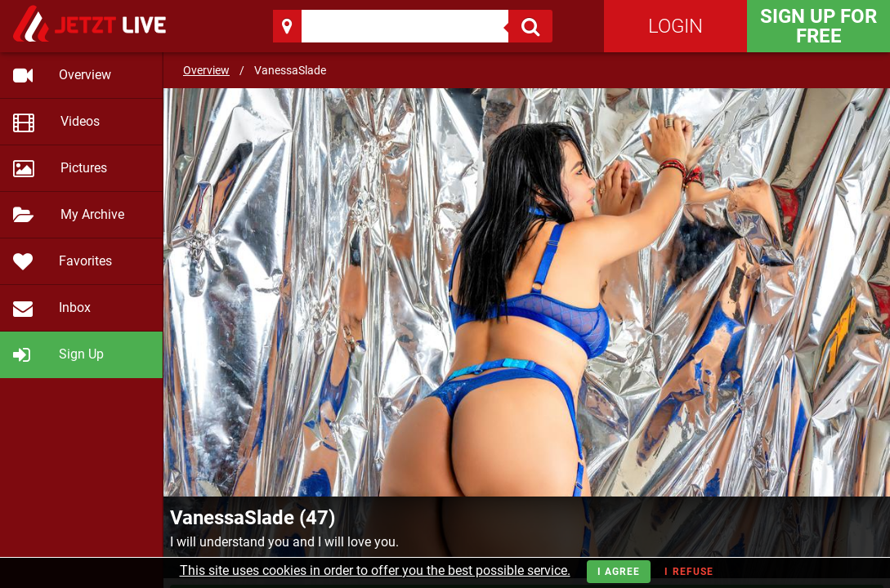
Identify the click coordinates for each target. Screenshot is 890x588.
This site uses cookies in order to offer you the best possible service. (375, 570)
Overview (206, 70)
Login (675, 26)
